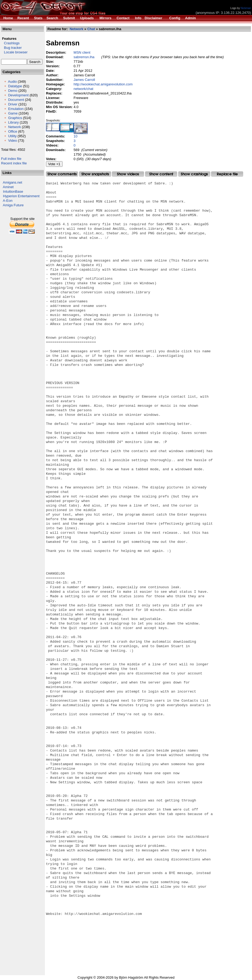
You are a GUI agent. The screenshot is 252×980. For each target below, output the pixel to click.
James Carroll (84, 80)
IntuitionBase (13, 191)
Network (14, 127)
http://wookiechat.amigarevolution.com (103, 84)
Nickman (246, 8)
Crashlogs (10, 43)
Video (12, 141)
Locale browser (14, 52)
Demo (13, 91)
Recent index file (14, 163)
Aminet (8, 187)
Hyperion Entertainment (21, 196)
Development (18, 95)
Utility (12, 136)
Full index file (11, 159)
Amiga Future (13, 205)
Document (16, 100)
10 (75, 136)
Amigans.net (13, 182)
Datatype (15, 86)
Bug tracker (11, 48)
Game (13, 113)
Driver (13, 104)
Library (13, 122)
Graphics (15, 118)
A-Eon (8, 201)
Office (13, 131)
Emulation (16, 109)
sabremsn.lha (84, 57)
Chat (91, 29)
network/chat (83, 89)
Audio (12, 82)
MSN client (82, 52)
